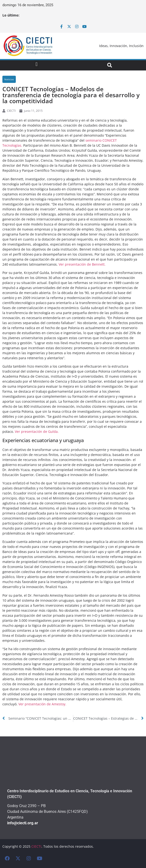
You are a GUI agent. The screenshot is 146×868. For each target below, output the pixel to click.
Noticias (9, 79)
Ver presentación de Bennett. (82, 264)
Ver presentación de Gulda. (37, 431)
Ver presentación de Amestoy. (42, 704)
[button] (36, 64)
